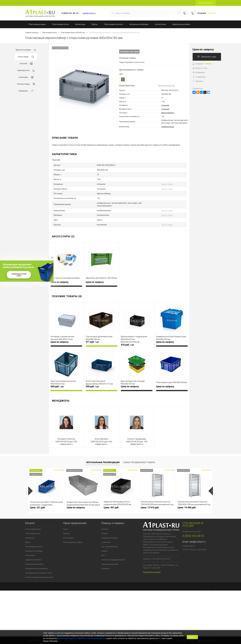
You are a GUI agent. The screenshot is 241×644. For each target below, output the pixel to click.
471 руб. (92, 337)
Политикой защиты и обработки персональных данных (82, 638)
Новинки (66, 529)
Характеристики (26, 70)
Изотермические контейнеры (36, 564)
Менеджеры (26, 91)
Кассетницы (80, 24)
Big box (95, 24)
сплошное (165, 105)
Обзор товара (26, 57)
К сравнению (199, 77)
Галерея (104, 529)
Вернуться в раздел (26, 50)
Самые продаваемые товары (139, 458)
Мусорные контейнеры (139, 24)
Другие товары (167, 183)
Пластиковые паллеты (114, 24)
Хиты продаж (68, 533)
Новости (105, 546)
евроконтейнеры (168, 113)
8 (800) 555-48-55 (193, 531)
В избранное (199, 72)
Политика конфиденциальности (113, 555)
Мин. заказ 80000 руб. (110, 542)
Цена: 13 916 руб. (150, 503)
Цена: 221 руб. (38, 503)
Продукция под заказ (109, 533)
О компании (106, 538)
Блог (103, 551)
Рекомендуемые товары (73, 538)
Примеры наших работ (110, 559)
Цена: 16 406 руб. (187, 503)
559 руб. (92, 382)
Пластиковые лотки (60, 24)
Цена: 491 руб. (111, 503)
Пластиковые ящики (37, 24)
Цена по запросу (60, 277)
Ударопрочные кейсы (181, 24)
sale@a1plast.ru (89, 13)
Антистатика (160, 24)
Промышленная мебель (34, 559)
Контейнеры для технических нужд (38, 568)
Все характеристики (167, 85)
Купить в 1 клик (200, 68)
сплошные (165, 109)
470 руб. (127, 340)
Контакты (105, 524)
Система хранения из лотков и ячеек (39, 573)
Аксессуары (26, 77)
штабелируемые (168, 127)
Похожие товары (26, 84)
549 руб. (57, 382)
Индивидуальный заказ (19, 275)
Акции (66, 524)
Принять (192, 637)
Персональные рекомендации (103, 458)
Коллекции (105, 564)
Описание (26, 64)
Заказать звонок (206, 3)
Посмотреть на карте (152, 567)
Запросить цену (207, 57)
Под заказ (198, 81)
